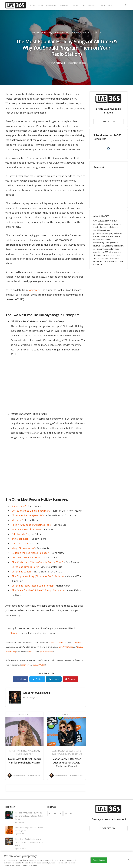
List (54, 33)
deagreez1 (25, 665)
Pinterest (70, 679)
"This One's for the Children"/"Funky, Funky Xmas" (39, 590)
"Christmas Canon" (21, 572)
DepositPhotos (39, 665)
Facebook (21, 679)
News (40, 5)
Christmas (46, 33)
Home (32, 5)
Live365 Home (106, 5)
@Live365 (31, 652)
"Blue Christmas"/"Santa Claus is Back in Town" (37, 562)
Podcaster (64, 5)
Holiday (36, 33)
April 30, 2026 (20, 834)
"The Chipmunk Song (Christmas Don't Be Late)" (38, 576)
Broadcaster (51, 5)
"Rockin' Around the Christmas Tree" (31, 525)
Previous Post (25, 714)
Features (76, 5)
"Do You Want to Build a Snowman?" (31, 511)
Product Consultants (57, 642)
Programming (64, 33)
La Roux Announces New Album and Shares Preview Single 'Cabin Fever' (29, 816)
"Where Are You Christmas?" (26, 529)
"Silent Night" (18, 506)
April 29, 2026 (20, 849)
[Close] (129, 860)
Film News (28, 751)
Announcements (90, 5)
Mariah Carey (58, 751)
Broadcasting (79, 33)
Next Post (66, 714)
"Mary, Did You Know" (23, 548)
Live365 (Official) (66, 647)
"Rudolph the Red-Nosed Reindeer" (30, 553)
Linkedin (54, 679)
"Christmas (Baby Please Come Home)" (32, 586)
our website (77, 642)
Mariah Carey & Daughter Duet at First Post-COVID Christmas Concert (66, 763)
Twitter (37, 679)
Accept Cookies (99, 860)
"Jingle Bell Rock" (20, 539)
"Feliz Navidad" (19, 534)
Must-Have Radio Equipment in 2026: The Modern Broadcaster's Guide (29, 842)
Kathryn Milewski (40, 693)
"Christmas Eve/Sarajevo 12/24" (28, 515)
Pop (31, 754)
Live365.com (12, 633)
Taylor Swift (16, 751)
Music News (22, 754)
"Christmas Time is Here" (25, 567)
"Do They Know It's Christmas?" (28, 557)
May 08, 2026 (20, 822)
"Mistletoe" (17, 520)
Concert (70, 751)
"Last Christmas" (20, 543)
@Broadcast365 (46, 652)
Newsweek (34, 290)
